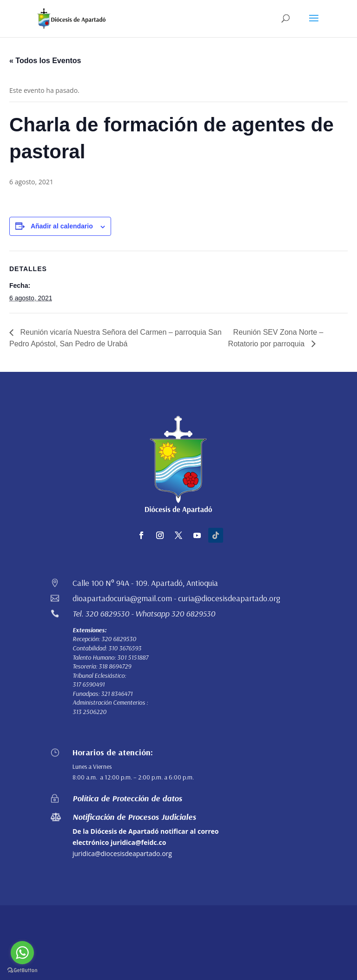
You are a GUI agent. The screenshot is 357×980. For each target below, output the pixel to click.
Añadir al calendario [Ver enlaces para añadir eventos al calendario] (62, 226)
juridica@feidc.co (138, 842)
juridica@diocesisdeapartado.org (122, 853)
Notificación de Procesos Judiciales (134, 817)
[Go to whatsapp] (22, 953)
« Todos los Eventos (45, 61)
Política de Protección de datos (127, 798)
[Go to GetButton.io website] (22, 970)
